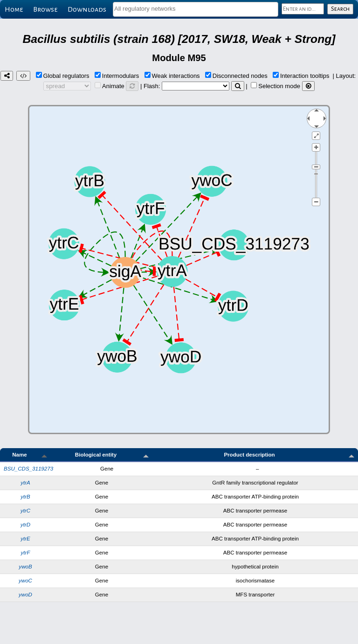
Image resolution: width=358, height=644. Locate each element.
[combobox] (196, 9)
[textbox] (196, 9)
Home (14, 9)
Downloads (87, 9)
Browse (45, 9)
